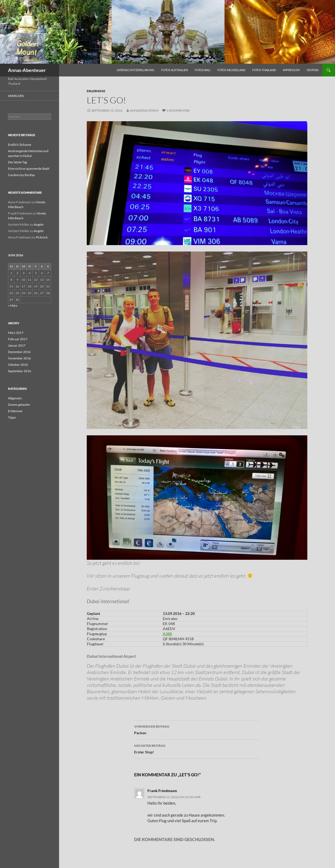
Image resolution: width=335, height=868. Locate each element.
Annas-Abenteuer (27, 70)
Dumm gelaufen (19, 405)
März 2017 (16, 333)
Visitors (313, 70)
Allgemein (15, 398)
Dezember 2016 (19, 352)
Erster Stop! (197, 748)
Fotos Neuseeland (231, 70)
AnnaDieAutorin (144, 110)
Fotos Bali (203, 70)
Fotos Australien (175, 70)
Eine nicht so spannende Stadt (29, 169)
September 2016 (20, 371)
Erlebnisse (96, 91)
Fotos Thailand (264, 70)
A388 (167, 634)
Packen (197, 729)
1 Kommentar (178, 110)
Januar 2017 (17, 345)
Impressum (291, 70)
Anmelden (16, 96)
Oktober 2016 (18, 365)
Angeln (39, 224)
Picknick (42, 237)
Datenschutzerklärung (136, 70)
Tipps (12, 417)
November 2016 (19, 358)
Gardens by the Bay (21, 175)
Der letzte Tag (17, 162)
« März (13, 305)
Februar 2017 (18, 339)
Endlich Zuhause (20, 145)
